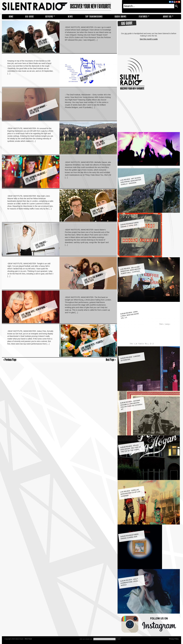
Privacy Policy (174, 639)
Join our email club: (86, 639)
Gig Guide (30, 17)
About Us (167, 17)
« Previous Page (10, 360)
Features (143, 17)
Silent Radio (61, 6)
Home (11, 17)
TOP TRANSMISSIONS (94, 17)
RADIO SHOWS (121, 17)
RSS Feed (28, 639)
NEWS (70, 17)
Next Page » (111, 360)
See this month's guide (149, 39)
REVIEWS (49, 17)
